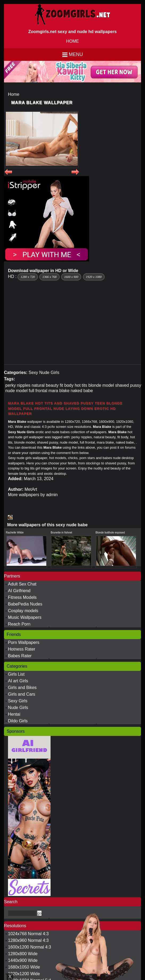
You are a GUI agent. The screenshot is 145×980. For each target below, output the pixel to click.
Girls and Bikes (22, 688)
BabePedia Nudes (25, 604)
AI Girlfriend (19, 591)
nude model (16, 391)
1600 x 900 (71, 277)
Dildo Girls (18, 721)
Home (14, 94)
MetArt (31, 489)
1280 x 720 (28, 277)
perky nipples (18, 385)
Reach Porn (19, 624)
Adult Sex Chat (22, 584)
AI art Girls (18, 681)
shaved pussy (128, 385)
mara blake (59, 391)
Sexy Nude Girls (44, 373)
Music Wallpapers (25, 617)
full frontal (38, 391)
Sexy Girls (18, 701)
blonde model (101, 385)
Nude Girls (18, 708)
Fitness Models (22, 597)
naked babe (82, 391)
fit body (67, 385)
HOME (73, 41)
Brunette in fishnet (62, 533)
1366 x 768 (49, 277)
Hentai (14, 714)
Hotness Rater (22, 649)
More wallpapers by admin (33, 495)
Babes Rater (20, 656)
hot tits (81, 385)
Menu (76, 54)
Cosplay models (23, 611)
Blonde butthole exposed (110, 533)
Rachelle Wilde (15, 533)
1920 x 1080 (94, 277)
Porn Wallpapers (24, 642)
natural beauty (45, 385)
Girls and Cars (22, 694)
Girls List (16, 674)
